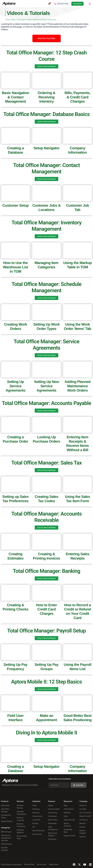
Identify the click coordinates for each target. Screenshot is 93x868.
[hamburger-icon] (90, 4)
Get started (77, 4)
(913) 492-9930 (61, 4)
